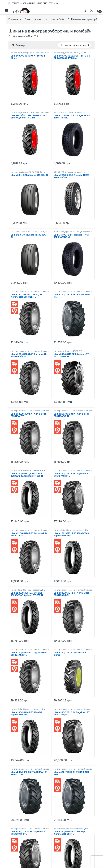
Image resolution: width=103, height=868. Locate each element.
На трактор (29, 53)
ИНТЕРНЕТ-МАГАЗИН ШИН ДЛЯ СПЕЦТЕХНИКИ (33, 3)
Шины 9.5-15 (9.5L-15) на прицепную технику (28, 173)
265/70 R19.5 (60, 112)
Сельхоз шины (33, 19)
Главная (13, 19)
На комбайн (57, 19)
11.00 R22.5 (59, 232)
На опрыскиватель (20, 291)
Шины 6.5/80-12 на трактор (70, 54)
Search (84, 10)
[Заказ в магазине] (74, 45)
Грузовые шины (74, 112)
